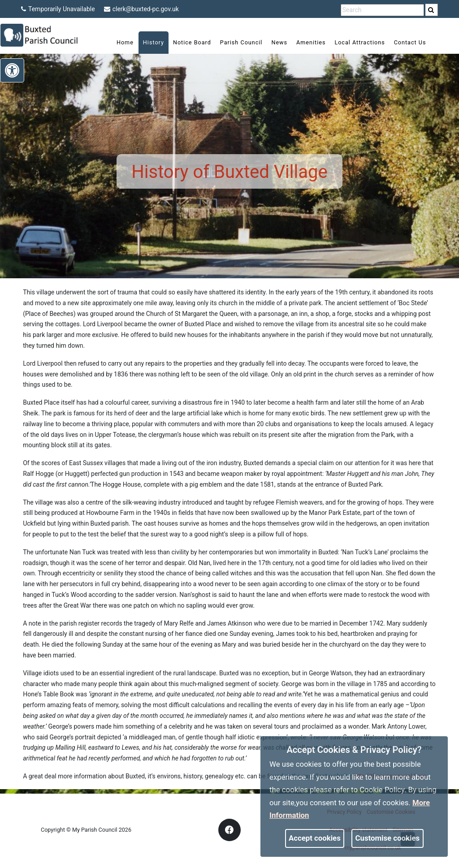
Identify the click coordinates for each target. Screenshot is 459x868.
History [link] (147, 42)
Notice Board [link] (186, 42)
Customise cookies (388, 838)
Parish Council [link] (235, 42)
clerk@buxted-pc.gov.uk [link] (141, 9)
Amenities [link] (305, 42)
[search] (432, 10)
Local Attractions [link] (353, 42)
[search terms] (382, 10)
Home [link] (119, 42)
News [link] (273, 42)
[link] (431, 10)
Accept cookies (315, 838)
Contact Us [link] (404, 42)
